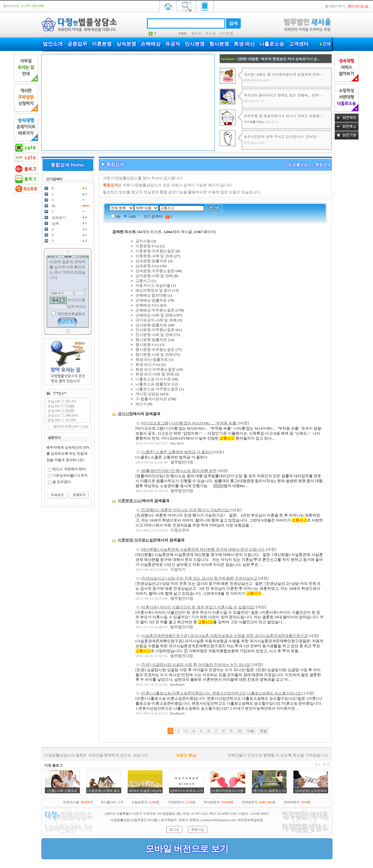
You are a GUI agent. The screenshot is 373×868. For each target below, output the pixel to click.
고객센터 (299, 44)
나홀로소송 (272, 44)
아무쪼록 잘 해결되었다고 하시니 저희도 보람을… (284, 116)
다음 (251, 731)
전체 (327, 44)
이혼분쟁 (102, 44)
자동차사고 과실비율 (153, 285)
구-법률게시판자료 (151, 399)
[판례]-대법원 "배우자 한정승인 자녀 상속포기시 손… (279, 59)
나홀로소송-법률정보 (153, 384)
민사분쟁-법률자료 (151, 325)
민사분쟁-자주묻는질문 (155, 330)
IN (54, 206)
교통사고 (143, 281)
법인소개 (53, 44)
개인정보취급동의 (71, 314)
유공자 (173, 44)
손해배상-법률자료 (151, 300)
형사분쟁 (219, 44)
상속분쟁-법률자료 (151, 261)
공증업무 (77, 44)
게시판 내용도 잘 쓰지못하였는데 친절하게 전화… (284, 74)
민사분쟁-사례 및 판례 (154, 335)
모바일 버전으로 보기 (187, 849)
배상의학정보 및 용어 (154, 290)
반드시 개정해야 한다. (70, 469)
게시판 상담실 (147, 394)
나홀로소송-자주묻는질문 (157, 389)
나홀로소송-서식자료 (153, 379)
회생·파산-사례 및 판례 (155, 374)
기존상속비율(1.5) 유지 (70, 475)
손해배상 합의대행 (151, 295)
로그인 (174, 829)
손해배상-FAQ (147, 305)
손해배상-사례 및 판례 (154, 315)
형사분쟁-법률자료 (151, 340)
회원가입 (198, 829)
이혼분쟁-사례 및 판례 (154, 256)
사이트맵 (226, 33)
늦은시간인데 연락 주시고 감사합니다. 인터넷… (282, 136)
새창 (244, 423)
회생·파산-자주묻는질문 (156, 369)
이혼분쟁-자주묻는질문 (155, 251)
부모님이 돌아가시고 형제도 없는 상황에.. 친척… (283, 95)
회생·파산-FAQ (148, 364)
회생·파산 (244, 44)
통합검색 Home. (68, 165)
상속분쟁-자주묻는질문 (155, 271)
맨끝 (263, 731)
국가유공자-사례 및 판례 (156, 320)
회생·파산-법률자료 (152, 359)
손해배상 (151, 44)
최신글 (210, 33)
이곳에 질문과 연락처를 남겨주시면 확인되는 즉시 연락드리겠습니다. (68, 274)
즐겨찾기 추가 (335, 6)
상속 (55, 223)
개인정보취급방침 (250, 820)
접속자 (196, 33)
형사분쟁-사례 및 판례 (154, 355)
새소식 (141, 404)
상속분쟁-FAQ (147, 266)
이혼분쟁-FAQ (147, 246)
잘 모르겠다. (62, 482)
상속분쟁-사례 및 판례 (154, 276)
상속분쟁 (126, 44)
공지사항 (143, 241)
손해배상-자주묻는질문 (155, 310)
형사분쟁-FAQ (147, 345)
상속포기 (59, 218)
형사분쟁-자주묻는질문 (155, 350)
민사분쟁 (195, 44)
